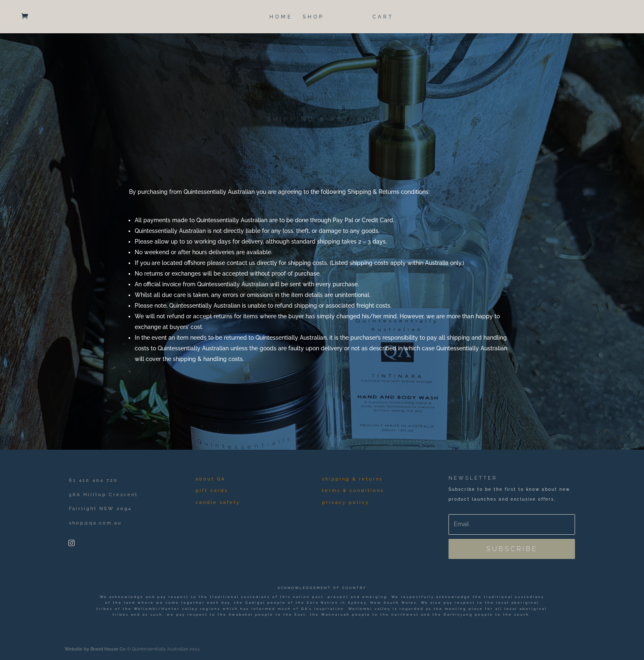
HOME (281, 17)
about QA (210, 479)
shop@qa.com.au (95, 523)
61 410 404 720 (93, 480)
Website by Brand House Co (95, 649)
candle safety (218, 502)
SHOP (313, 17)
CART (383, 17)
